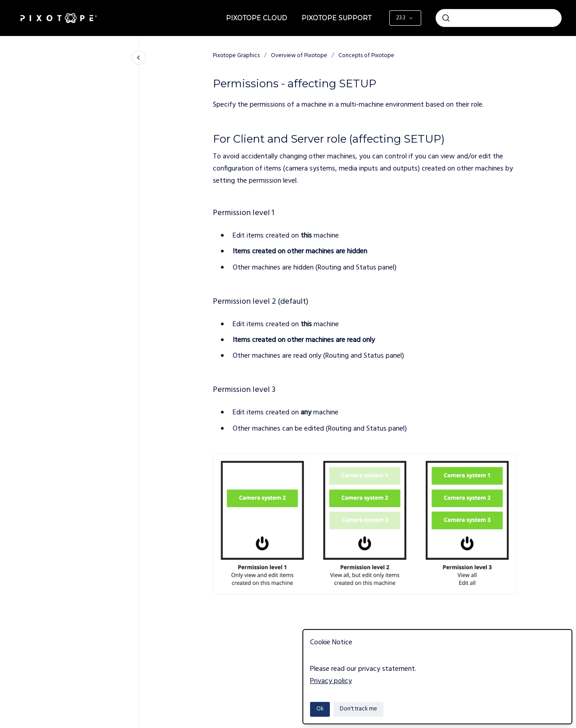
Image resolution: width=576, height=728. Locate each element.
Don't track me (358, 709)
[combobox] (499, 18)
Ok (320, 709)
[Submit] (446, 18)
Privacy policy (331, 681)
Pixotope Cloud (256, 18)
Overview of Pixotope (299, 56)
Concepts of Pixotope (366, 56)
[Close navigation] (139, 58)
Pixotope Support (336, 18)
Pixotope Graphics (236, 56)
